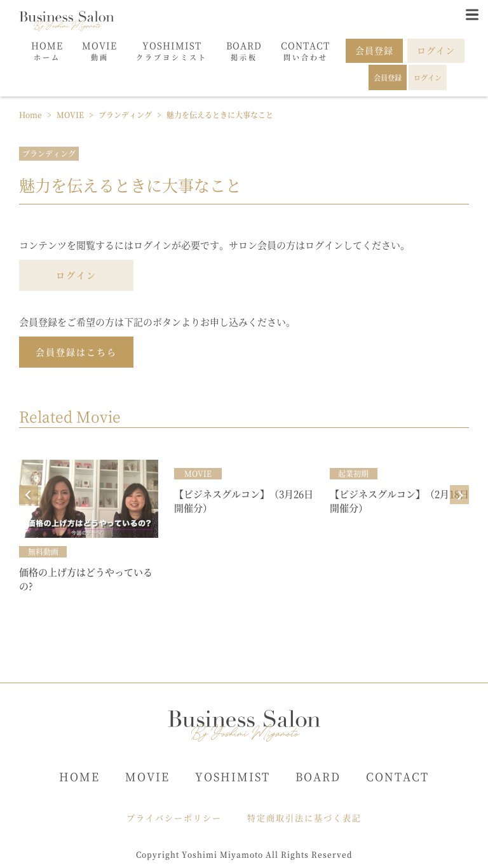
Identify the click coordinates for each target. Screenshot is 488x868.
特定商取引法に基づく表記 (304, 818)
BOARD (318, 776)
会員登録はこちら (76, 352)
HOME (79, 776)
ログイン (76, 275)
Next (459, 495)
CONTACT (397, 776)
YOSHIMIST (233, 776)
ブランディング (49, 153)
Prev (29, 495)
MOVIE (147, 776)
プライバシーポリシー (174, 818)
